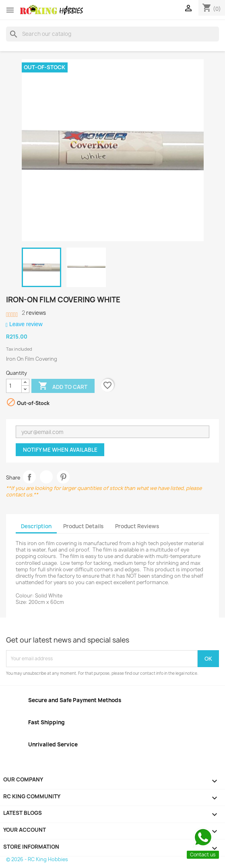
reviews (34, 313)
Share (30, 477)
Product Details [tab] (83, 526)
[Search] (113, 34)
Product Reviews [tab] (137, 526)
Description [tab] (36, 526)
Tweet (46, 477)
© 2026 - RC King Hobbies (37, 859)
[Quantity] (14, 386)
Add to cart (63, 386)
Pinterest (63, 477)
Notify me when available (60, 450)
